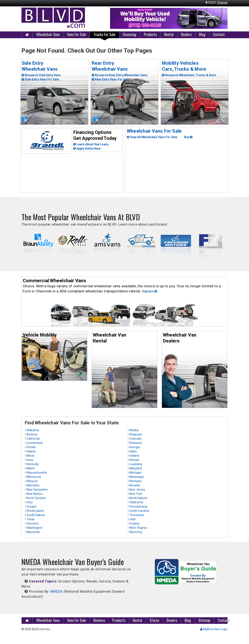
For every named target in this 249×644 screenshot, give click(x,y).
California (33, 439)
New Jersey (137, 490)
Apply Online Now (87, 149)
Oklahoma (136, 502)
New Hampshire (37, 490)
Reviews (99, 620)
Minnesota (34, 477)
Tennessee (137, 515)
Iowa (30, 460)
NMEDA (57, 591)
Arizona (32, 434)
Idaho (133, 451)
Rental (169, 34)
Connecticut (35, 443)
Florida (31, 447)
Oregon (32, 507)
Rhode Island (35, 511)
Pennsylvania (138, 507)
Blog (202, 34)
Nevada (134, 485)
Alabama (33, 430)
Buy (188, 137)
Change (222, 3)
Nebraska (33, 485)
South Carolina (139, 511)
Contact (219, 34)
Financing (130, 34)
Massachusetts (37, 473)
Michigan (135, 473)
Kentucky (33, 464)
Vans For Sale (77, 34)
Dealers (186, 34)
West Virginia (138, 528)
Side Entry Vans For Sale (40, 79)
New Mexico (35, 494)
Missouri (32, 481)
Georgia (135, 447)
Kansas (134, 460)
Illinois (31, 456)
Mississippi (137, 477)
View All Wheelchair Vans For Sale (152, 137)
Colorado (135, 439)
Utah (133, 519)
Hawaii (31, 451)
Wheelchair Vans (48, 34)
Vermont (33, 523)
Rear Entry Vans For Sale (111, 79)
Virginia (134, 523)
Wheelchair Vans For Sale (154, 131)
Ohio (30, 502)
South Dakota (36, 515)
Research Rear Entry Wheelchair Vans (120, 75)
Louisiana (136, 464)
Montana (135, 481)
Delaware (136, 443)
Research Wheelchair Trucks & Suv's (189, 75)
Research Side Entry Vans (41, 75)
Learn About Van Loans (91, 144)
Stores (154, 620)
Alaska (134, 430)
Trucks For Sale (104, 34)
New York (136, 494)
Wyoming (136, 532)
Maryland (136, 468)
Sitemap (204, 620)
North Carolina (36, 498)
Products (150, 34)
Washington (35, 528)
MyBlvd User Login (214, 629)
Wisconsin (33, 532)
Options (150, 291)
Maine (31, 468)
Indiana (134, 456)
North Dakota (138, 498)
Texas (31, 519)
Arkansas (136, 434)
